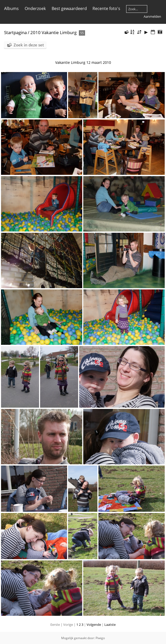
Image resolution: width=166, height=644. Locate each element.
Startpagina (15, 32)
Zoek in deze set (29, 45)
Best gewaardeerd (69, 8)
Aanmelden (152, 16)
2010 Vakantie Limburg (53, 32)
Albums (11, 8)
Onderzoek (35, 8)
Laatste (110, 625)
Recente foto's (106, 8)
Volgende (94, 625)
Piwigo (100, 638)
